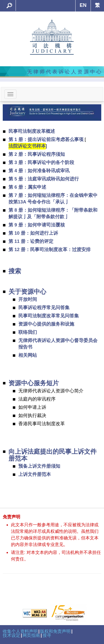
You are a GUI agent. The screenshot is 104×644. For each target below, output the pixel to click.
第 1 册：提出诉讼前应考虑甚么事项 (46, 140)
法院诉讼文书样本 (27, 146)
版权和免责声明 (55, 631)
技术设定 (11, 635)
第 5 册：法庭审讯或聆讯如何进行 (44, 179)
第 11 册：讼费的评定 (31, 241)
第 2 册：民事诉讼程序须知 (37, 154)
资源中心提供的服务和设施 (46, 324)
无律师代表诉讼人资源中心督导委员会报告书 (58, 344)
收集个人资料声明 (20, 631)
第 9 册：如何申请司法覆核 (37, 225)
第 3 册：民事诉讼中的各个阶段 (41, 163)
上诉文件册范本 (35, 474)
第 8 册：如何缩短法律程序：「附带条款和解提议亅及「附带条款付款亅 (53, 213)
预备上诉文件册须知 (39, 466)
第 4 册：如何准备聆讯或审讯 (39, 171)
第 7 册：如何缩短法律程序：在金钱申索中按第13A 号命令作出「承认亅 (53, 199)
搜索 (15, 271)
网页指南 (31, 635)
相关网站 (28, 355)
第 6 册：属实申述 (27, 187)
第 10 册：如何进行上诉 (33, 233)
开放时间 (28, 299)
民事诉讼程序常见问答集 (44, 308)
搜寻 (47, 635)
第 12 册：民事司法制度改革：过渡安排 (50, 250)
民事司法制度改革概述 (32, 131)
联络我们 (28, 332)
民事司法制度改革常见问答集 (49, 316)
